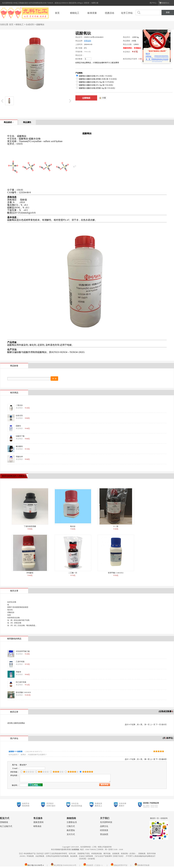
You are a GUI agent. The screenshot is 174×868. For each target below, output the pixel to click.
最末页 (164, 725)
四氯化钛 (11, 612)
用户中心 (153, 3)
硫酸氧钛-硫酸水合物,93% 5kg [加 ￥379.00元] (95, 82)
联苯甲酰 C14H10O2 (116, 573)
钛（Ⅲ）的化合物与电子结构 (18, 620)
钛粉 (9, 615)
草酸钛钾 (19, 457)
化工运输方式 (6, 826)
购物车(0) (165, 3)
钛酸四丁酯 (20, 436)
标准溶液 (92, 13)
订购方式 (71, 826)
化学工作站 (127, 13)
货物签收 (4, 822)
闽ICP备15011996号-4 (34, 865)
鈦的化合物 (12, 602)
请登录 (87, 3)
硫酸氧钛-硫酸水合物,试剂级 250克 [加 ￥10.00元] (96, 79)
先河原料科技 (106, 822)
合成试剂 (30, 25)
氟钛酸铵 (19, 446)
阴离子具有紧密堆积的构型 (18, 607)
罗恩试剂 (88, 41)
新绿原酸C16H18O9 (23, 692)
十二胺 (116, 526)
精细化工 (75, 13)
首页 (57, 13)
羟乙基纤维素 (21, 682)
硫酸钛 (18, 426)
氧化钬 (73, 526)
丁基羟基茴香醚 (30, 526)
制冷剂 (10, 610)
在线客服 (75, 849)
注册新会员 (72, 822)
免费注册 (95, 3)
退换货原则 (38, 822)
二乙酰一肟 (73, 573)
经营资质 (104, 830)
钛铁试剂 (19, 416)
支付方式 (71, 834)
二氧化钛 (19, 405)
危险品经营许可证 (119, 865)
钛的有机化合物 (13, 618)
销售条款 (37, 826)
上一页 (153, 725)
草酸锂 (18, 672)
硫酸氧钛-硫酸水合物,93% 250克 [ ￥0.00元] (94, 76)
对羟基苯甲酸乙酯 (23, 651)
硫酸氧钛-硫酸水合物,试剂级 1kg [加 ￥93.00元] (96, 88)
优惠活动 (109, 13)
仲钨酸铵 (30, 573)
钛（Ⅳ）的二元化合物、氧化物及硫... (22, 625)
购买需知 (71, 830)
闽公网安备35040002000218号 (64, 865)
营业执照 (104, 834)
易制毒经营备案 (142, 865)
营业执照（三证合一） (93, 865)
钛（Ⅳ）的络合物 (14, 623)
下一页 (158, 725)
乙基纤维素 (20, 662)
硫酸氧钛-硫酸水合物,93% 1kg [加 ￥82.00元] (95, 85)
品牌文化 (104, 826)
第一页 (147, 725)
